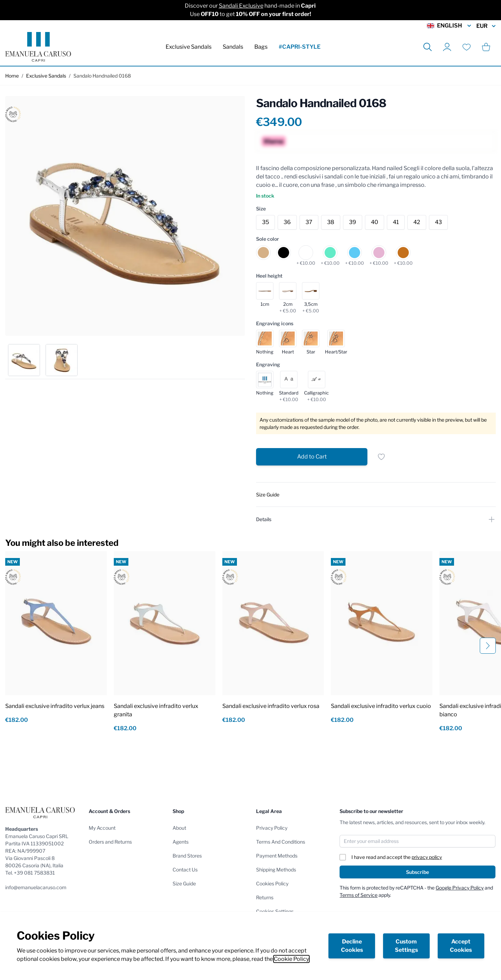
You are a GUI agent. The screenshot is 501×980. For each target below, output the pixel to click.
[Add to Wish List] (381, 457)
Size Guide (184, 883)
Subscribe (417, 872)
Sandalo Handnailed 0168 (102, 76)
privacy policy (427, 857)
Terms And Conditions (281, 842)
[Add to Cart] (312, 457)
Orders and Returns (110, 842)
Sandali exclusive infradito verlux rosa (271, 706)
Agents (181, 842)
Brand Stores (187, 856)
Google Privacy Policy (460, 888)
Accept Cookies (461, 946)
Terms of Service (359, 895)
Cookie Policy (291, 959)
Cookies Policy (272, 883)
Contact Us (185, 870)
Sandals (233, 47)
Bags (261, 47)
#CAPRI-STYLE (300, 47)
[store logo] (38, 47)
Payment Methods (277, 856)
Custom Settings (406, 946)
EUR (486, 26)
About (179, 828)
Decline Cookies (352, 946)
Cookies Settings (275, 911)
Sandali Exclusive (241, 6)
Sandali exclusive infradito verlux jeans (55, 706)
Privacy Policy (272, 828)
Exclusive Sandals (189, 47)
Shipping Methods (276, 870)
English (450, 26)
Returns (265, 897)
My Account (102, 828)
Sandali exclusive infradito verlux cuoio (381, 706)
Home (12, 76)
